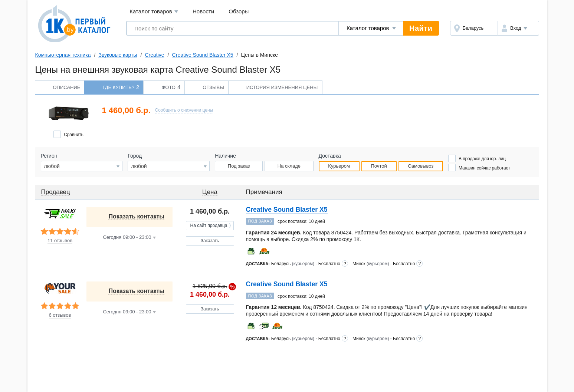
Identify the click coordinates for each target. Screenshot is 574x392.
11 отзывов (60, 241)
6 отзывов (60, 315)
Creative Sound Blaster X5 (203, 55)
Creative (154, 55)
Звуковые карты (118, 55)
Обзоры (239, 11)
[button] (518, 28)
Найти (421, 28)
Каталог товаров (154, 12)
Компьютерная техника (63, 55)
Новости (203, 11)
